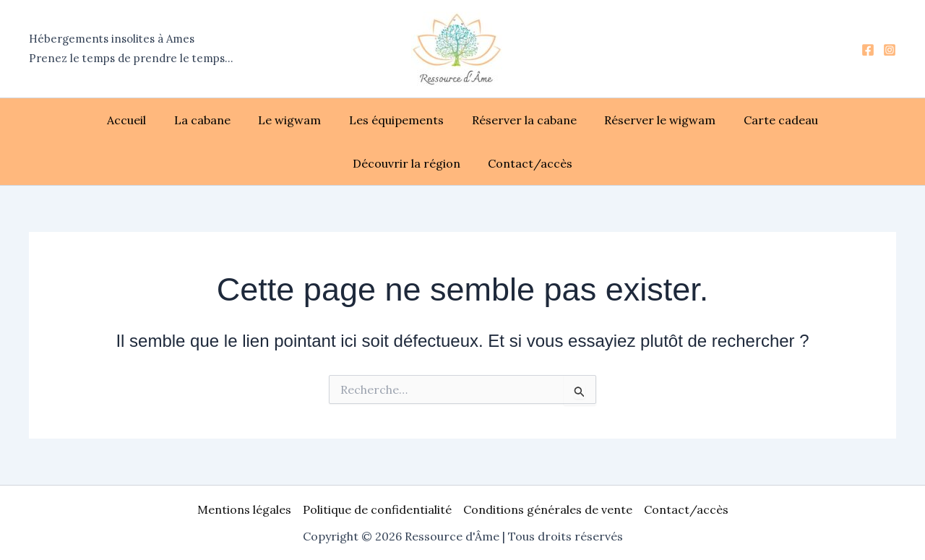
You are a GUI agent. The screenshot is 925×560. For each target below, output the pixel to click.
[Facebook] (868, 50)
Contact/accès (463, 163)
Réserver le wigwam (585, 120)
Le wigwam (229, 120)
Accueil (76, 120)
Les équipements (331, 120)
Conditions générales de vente (548, 509)
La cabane (147, 120)
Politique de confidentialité (377, 509)
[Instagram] (890, 50)
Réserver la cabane (454, 120)
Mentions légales (244, 509)
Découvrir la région (816, 120)
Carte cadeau (701, 120)
